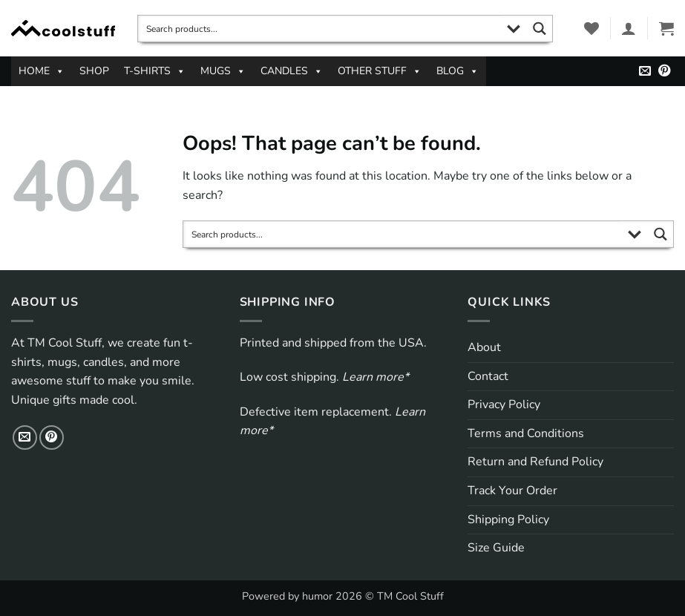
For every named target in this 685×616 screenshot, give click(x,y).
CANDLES (292, 71)
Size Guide (496, 548)
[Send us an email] (645, 71)
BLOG (458, 71)
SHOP (94, 71)
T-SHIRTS (155, 71)
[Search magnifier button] (539, 29)
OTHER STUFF (380, 71)
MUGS (223, 71)
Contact (488, 376)
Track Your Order (512, 491)
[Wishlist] (591, 28)
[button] (629, 28)
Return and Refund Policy (535, 462)
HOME (42, 71)
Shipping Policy (508, 520)
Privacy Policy (504, 404)
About (484, 347)
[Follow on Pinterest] (664, 71)
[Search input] (320, 29)
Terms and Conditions (526, 433)
